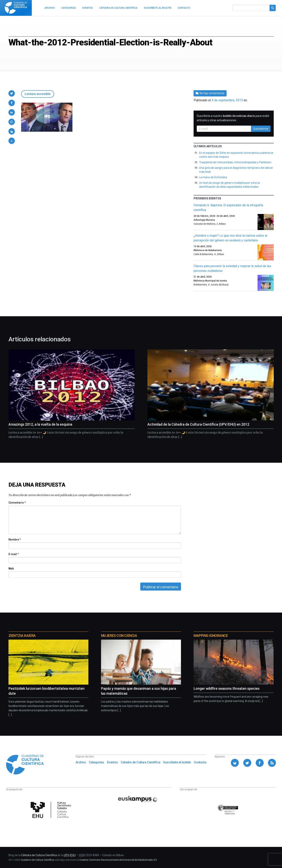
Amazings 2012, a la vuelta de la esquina (40, 424)
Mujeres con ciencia (119, 636)
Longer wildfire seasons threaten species (227, 688)
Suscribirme (261, 129)
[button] (12, 93)
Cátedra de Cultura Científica (141, 762)
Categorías (96, 762)
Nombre (15, 540)
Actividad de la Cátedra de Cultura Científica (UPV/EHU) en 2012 (198, 424)
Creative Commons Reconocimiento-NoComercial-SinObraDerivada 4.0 (118, 860)
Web (11, 569)
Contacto (200, 762)
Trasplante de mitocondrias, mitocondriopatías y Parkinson (235, 162)
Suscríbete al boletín (177, 762)
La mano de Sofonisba (213, 177)
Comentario (17, 503)
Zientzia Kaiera (22, 636)
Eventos (112, 762)
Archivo (81, 762)
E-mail (14, 554)
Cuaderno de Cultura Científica (37, 860)
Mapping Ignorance (211, 636)
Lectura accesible (38, 94)
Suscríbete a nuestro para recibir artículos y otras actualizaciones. (233, 118)
